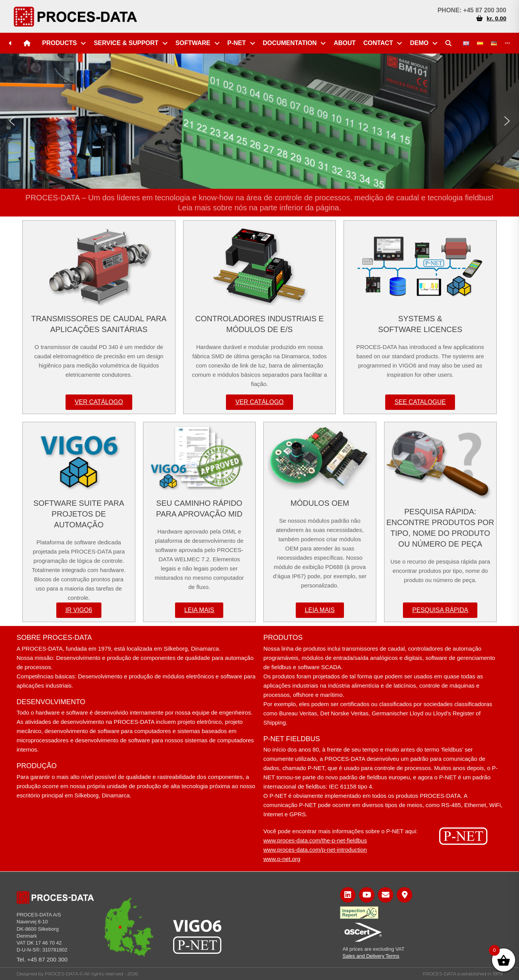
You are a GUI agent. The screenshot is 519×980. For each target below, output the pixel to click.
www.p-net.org (282, 859)
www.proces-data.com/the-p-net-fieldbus (315, 840)
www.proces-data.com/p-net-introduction (315, 850)
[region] (259, 121)
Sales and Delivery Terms (371, 956)
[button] (12, 121)
